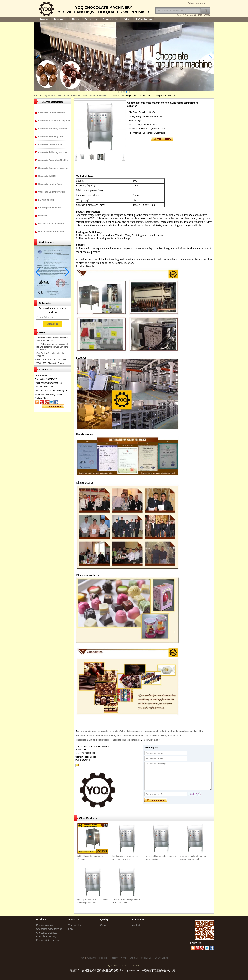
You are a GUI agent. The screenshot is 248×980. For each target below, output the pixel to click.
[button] (118, 92)
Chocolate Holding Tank (50, 184)
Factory (114, 958)
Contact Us (110, 20)
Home (44, 20)
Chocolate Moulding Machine (53, 129)
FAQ (71, 929)
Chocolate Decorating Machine (53, 160)
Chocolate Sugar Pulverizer (52, 192)
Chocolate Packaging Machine (53, 168)
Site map (134, 958)
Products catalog (45, 925)
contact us (138, 925)
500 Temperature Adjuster (96, 96)
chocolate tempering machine (126, 740)
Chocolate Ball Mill (47, 176)
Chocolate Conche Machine (52, 113)
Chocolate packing (46, 936)
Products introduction (48, 940)
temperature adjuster (152, 740)
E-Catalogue (144, 20)
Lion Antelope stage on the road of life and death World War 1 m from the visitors (52, 347)
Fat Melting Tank (46, 200)
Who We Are (75, 925)
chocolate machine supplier (95, 731)
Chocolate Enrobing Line (50, 137)
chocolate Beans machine (51, 224)
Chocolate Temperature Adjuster (67, 96)
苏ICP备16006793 (130, 971)
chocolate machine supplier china (187, 731)
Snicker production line (50, 208)
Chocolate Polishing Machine (53, 152)
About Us (91, 958)
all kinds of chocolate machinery (126, 731)
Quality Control (161, 958)
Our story (91, 20)
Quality (104, 925)
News (76, 20)
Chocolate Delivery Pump (51, 144)
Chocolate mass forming (49, 929)
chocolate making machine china (166, 736)
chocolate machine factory (156, 731)
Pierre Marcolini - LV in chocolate (51, 360)
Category (46, 96)
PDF (88, 760)
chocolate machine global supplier (93, 740)
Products (60, 20)
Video (126, 20)
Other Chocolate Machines (51, 232)
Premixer (43, 216)
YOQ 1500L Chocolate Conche (51, 363)
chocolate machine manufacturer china (95, 736)
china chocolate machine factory (132, 736)
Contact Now (53, 407)
